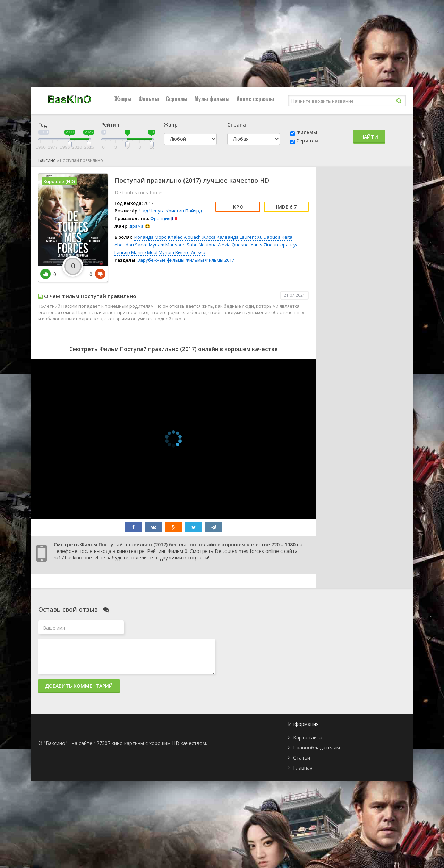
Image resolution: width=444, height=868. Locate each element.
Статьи (302, 758)
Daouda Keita (278, 237)
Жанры (123, 99)
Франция (160, 218)
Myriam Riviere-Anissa (182, 252)
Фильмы (149, 99)
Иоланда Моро (151, 237)
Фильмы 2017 (220, 260)
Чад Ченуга (152, 211)
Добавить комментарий (79, 686)
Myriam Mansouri (167, 245)
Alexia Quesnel (234, 245)
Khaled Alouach (184, 237)
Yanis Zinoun (264, 245)
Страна (237, 125)
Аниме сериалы (255, 99)
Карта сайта (308, 737)
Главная (303, 768)
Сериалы (177, 99)
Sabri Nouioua (202, 245)
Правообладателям (317, 748)
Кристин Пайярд (184, 211)
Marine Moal (144, 252)
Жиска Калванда (220, 237)
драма (136, 226)
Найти (369, 137)
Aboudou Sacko (131, 245)
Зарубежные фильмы (161, 260)
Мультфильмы (212, 99)
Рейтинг (111, 125)
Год (43, 125)
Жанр (171, 125)
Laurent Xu (251, 237)
